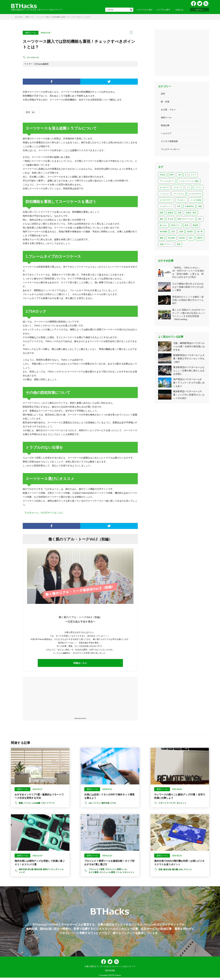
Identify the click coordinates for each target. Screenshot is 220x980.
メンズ (22, 875)
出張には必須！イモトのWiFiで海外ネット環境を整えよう (110, 797)
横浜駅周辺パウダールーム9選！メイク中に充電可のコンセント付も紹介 (189, 395)
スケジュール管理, (107, 875)
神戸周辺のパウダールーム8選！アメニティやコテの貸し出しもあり (189, 383)
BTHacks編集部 (42, 64)
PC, (175, 804)
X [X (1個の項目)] (186, 175)
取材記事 (166, 125)
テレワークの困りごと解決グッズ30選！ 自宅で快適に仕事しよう (180, 797)
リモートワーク (48, 804)
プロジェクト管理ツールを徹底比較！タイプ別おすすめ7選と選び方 (110, 864)
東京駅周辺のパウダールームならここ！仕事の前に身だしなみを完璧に (189, 371)
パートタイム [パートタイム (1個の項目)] (179, 194)
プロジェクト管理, (97, 872)
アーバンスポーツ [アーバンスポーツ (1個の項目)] (167, 181)
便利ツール (31, 33)
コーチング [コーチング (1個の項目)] (178, 187)
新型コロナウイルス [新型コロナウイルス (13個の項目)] (186, 219)
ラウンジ (188, 872)
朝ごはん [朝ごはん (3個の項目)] (163, 225)
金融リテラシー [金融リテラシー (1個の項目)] (166, 244)
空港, (161, 872)
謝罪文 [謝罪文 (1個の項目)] (200, 238)
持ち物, (31, 872)
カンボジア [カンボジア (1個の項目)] (164, 187)
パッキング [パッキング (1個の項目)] (164, 194)
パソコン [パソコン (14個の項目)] (198, 187)
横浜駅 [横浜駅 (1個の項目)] (196, 225)
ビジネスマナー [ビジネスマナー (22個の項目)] (166, 200)
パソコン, (28, 804)
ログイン (200, 10)
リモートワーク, (166, 804)
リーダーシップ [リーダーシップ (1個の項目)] (166, 206)
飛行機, (175, 872)
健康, (21, 804)
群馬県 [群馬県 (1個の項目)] (190, 231)
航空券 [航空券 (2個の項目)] (182, 238)
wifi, (91, 804)
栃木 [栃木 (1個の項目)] (187, 225)
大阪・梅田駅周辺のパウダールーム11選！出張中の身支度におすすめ (189, 346)
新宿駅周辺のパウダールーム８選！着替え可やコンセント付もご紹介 (189, 359)
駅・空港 (166, 102)
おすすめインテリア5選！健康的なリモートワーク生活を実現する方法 (39, 797)
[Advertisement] (48, 696)
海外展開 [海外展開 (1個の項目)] (163, 231)
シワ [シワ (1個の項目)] (188, 187)
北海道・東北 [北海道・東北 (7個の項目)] (191, 213)
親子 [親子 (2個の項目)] (191, 238)
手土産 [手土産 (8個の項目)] (170, 219)
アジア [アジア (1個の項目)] (193, 175)
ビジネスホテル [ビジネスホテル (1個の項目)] (195, 194)
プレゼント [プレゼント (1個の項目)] (181, 200)
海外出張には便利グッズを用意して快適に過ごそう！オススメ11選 (40, 864)
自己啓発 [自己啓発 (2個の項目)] (171, 238)
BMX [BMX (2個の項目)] (172, 175)
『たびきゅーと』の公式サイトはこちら (43, 512)
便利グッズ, (48, 872)
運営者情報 (110, 973)
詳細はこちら (80, 663)
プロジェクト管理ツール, (116, 872)
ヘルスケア (167, 133)
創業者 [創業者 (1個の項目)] (170, 213)
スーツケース (33, 57)
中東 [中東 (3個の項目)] (179, 206)
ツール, (119, 875)
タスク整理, (94, 875)
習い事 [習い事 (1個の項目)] (200, 231)
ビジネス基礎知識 (170, 141)
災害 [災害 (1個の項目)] (173, 231)
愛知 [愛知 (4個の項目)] (161, 219)
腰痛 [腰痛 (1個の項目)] (161, 238)
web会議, (37, 804)
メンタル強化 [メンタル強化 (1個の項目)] (196, 200)
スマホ (113, 804)
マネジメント (128, 875)
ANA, (181, 872)
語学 (163, 94)
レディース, (59, 872)
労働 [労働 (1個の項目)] (179, 213)
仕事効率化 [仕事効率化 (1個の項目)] (189, 206)
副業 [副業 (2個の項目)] (161, 213)
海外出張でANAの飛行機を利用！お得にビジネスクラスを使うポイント (180, 864)
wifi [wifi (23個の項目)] (179, 175)
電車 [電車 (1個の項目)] (179, 244)
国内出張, (39, 872)
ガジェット (181, 804)
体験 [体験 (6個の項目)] (200, 206)
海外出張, (106, 804)
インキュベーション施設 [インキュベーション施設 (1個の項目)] (189, 181)
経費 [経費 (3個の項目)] (181, 231)
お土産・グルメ (169, 109)
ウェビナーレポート (172, 149)
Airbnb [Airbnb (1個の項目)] (162, 175)
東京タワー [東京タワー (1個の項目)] (176, 225)
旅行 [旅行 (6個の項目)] (200, 219)
